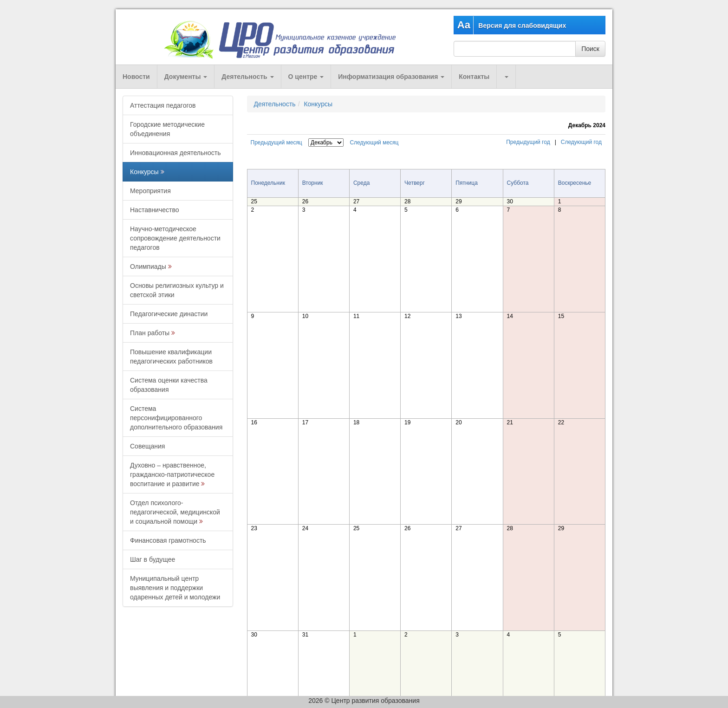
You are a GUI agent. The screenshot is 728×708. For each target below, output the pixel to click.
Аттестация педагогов (163, 105)
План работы (150, 333)
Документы (186, 77)
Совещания (147, 446)
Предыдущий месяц (276, 143)
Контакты (474, 77)
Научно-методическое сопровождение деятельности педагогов (175, 238)
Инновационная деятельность (175, 153)
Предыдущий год (528, 142)
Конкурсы (144, 172)
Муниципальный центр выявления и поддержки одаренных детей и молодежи (175, 588)
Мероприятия (150, 191)
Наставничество (155, 210)
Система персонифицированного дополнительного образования (176, 418)
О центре (306, 77)
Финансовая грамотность (168, 540)
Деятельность (247, 77)
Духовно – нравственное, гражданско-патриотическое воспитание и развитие (172, 474)
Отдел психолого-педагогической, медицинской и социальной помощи (175, 512)
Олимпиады (148, 266)
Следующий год (581, 142)
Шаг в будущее (153, 559)
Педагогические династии (169, 314)
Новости (136, 77)
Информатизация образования (391, 77)
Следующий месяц (374, 143)
